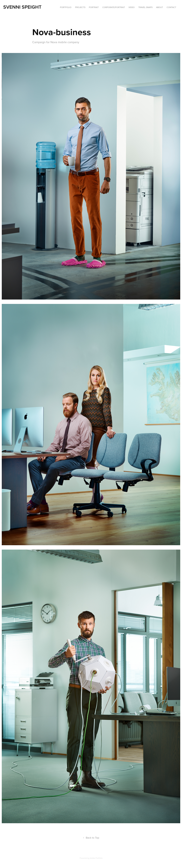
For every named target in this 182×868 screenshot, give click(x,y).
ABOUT (159, 7)
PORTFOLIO (66, 7)
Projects (80, 7)
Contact (171, 7)
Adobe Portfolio (96, 858)
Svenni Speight (22, 7)
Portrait (94, 7)
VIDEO (132, 7)
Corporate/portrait (114, 7)
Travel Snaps (145, 7)
